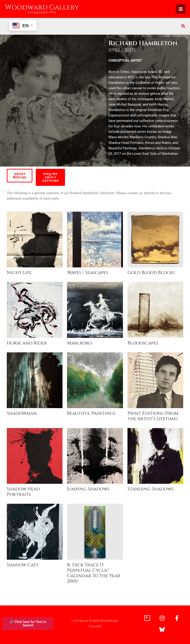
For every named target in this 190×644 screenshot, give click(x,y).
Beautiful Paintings (91, 413)
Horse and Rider (27, 343)
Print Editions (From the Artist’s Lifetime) (153, 416)
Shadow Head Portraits (23, 492)
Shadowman (22, 413)
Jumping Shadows (88, 489)
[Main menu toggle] (181, 9)
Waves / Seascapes (88, 273)
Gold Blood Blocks (151, 273)
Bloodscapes (143, 343)
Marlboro (79, 343)
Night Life (19, 273)
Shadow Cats (23, 565)
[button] (183, 27)
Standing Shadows (150, 489)
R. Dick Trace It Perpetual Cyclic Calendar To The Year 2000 (94, 573)
